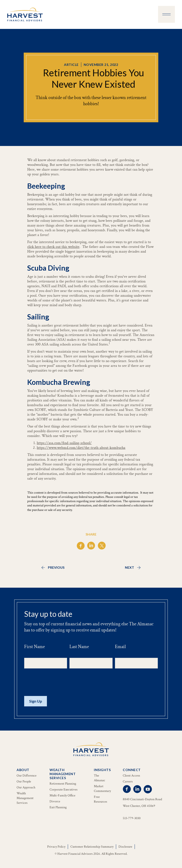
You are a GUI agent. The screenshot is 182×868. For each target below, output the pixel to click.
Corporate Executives (64, 790)
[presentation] (60, 682)
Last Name (79, 647)
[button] (166, 14)
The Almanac (100, 778)
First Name (34, 647)
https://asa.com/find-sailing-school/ (64, 443)
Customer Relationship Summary (92, 847)
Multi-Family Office (62, 795)
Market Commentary (102, 789)
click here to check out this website (53, 247)
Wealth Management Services (25, 798)
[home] (25, 14)
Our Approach (26, 787)
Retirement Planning (63, 784)
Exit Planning (58, 807)
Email (120, 647)
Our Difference (27, 776)
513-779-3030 (132, 818)
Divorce (55, 801)
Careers (128, 782)
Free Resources (100, 799)
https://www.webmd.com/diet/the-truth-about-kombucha (81, 448)
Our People (24, 782)
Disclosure (125, 847)
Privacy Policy (56, 847)
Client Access (131, 776)
